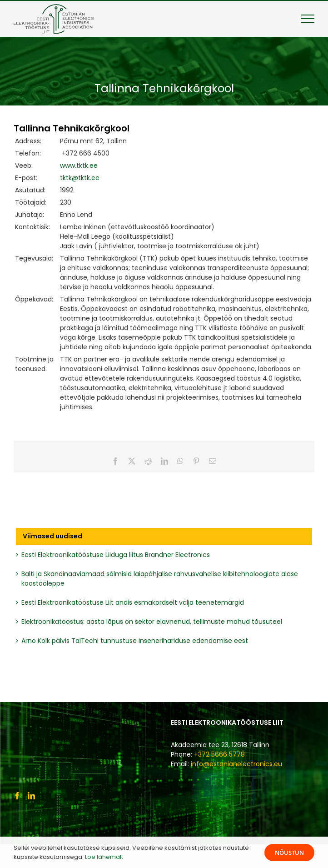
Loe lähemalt (104, 857)
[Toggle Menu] (308, 19)
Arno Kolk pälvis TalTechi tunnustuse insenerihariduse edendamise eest (135, 641)
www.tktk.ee (79, 166)
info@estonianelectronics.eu (236, 764)
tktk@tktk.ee (80, 178)
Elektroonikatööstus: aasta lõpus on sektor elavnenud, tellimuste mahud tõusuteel (152, 622)
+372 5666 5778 (219, 754)
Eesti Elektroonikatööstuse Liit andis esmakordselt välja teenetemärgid (133, 602)
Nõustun (289, 853)
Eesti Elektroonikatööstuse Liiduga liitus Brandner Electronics (116, 555)
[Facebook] (17, 796)
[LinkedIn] (31, 796)
